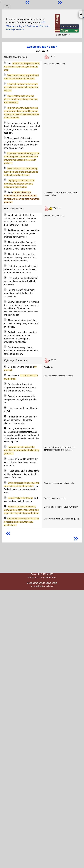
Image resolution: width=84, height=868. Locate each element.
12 (5, 215)
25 (5, 384)
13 (5, 230)
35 (5, 506)
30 (5, 446)
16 (5, 265)
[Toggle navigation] (7, 6)
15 (5, 254)
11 (5, 192)
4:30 (43, 22)
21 (5, 332)
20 (5, 320)
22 (5, 347)
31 (5, 458)
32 (5, 470)
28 (5, 416)
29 (5, 428)
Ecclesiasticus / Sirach (42, 47)
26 (5, 396)
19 (5, 301)
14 (5, 242)
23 (5, 366)
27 (5, 407)
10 (5, 180)
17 (5, 277)
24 (5, 375)
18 (5, 289)
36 (5, 518)
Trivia (9, 26)
